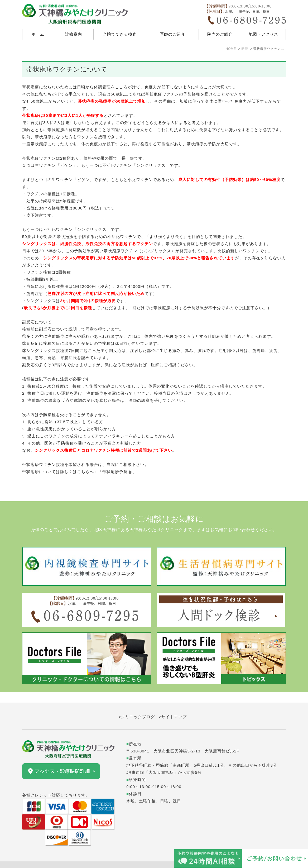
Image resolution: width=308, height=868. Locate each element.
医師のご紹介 (172, 34)
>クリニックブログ (137, 706)
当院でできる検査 (120, 34)
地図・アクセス (263, 34)
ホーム (38, 34)
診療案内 (74, 34)
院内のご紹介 (220, 34)
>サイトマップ (173, 706)
